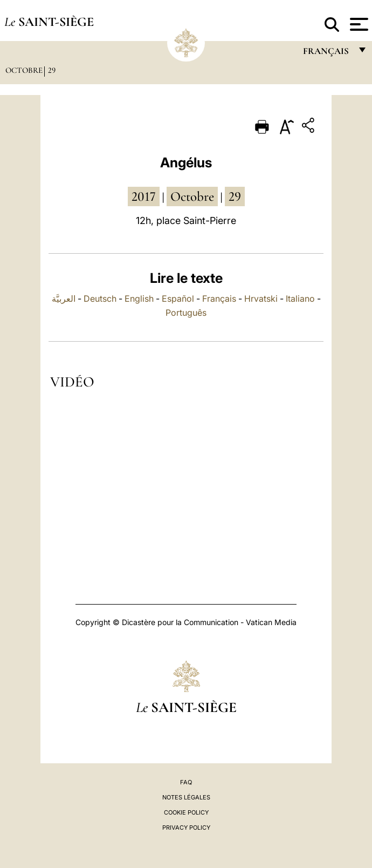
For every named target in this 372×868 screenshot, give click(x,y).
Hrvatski (261, 299)
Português (186, 313)
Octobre (24, 70)
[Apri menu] (358, 24)
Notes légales (186, 797)
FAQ (186, 782)
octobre (192, 196)
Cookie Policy (186, 812)
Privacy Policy (186, 828)
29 (52, 70)
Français (219, 299)
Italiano (300, 299)
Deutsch (100, 299)
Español (178, 299)
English (139, 299)
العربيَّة (64, 299)
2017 (144, 196)
